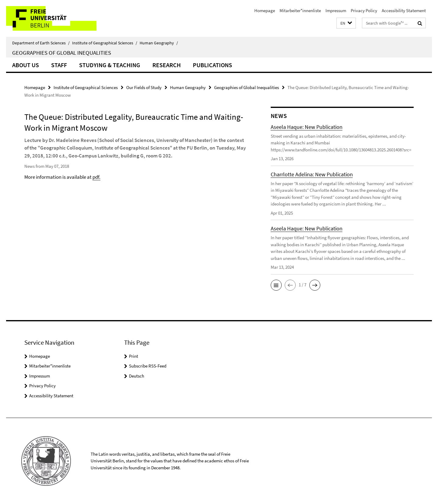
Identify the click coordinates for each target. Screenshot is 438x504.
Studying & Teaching (110, 65)
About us (26, 65)
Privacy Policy (364, 10)
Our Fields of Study (144, 87)
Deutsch (137, 376)
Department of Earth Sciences (41, 43)
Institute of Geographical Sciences (105, 43)
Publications (212, 65)
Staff (59, 65)
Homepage (265, 10)
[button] (346, 23)
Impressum (336, 10)
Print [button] (134, 356)
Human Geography (159, 43)
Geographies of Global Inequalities (62, 53)
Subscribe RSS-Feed (148, 366)
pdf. (96, 177)
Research (167, 65)
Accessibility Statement (404, 10)
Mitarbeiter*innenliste (300, 10)
